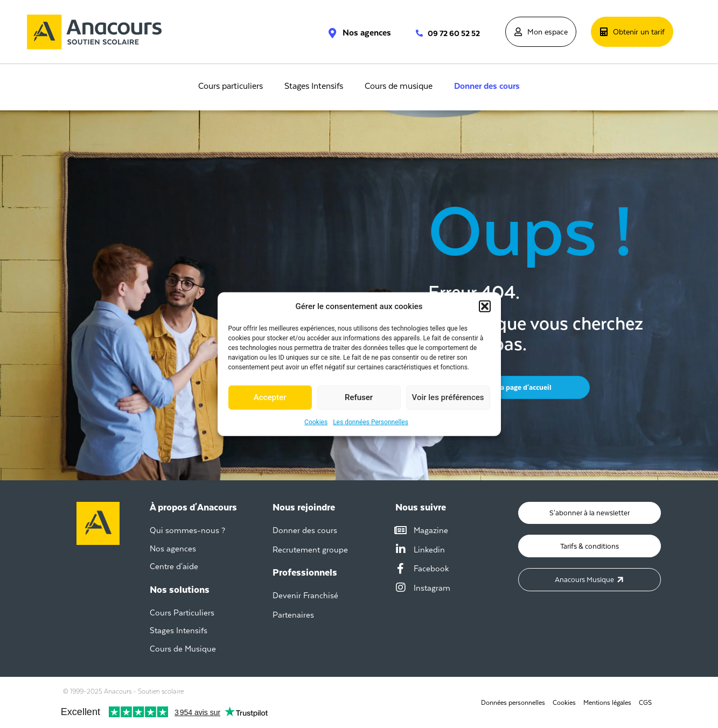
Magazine (431, 530)
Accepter (270, 397)
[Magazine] (401, 530)
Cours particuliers (231, 86)
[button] (485, 306)
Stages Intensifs (314, 86)
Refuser (359, 397)
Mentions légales (607, 703)
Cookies (316, 422)
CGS (645, 703)
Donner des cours (487, 86)
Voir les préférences (448, 397)
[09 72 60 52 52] (414, 33)
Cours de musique (399, 86)
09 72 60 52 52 (454, 33)
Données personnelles (513, 703)
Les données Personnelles (371, 422)
